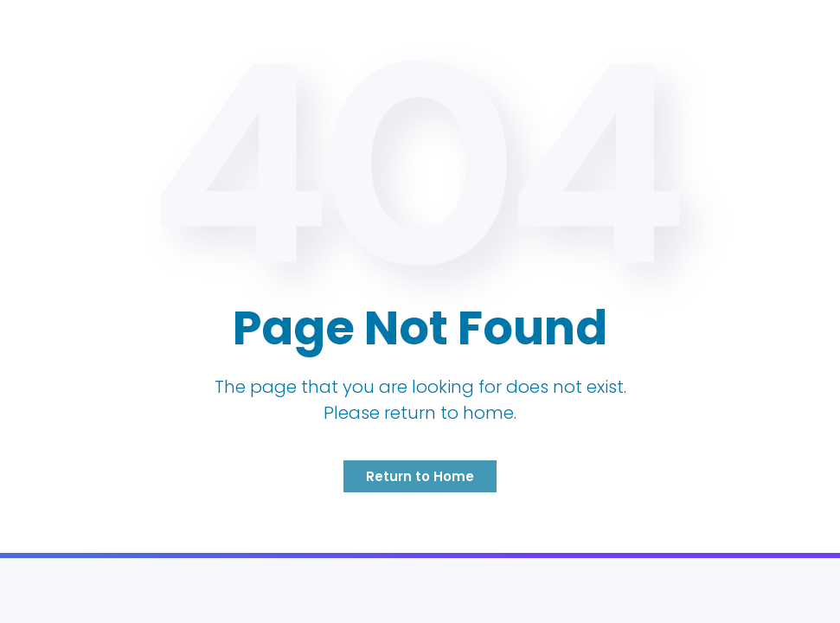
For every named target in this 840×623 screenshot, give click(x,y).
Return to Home (420, 476)
